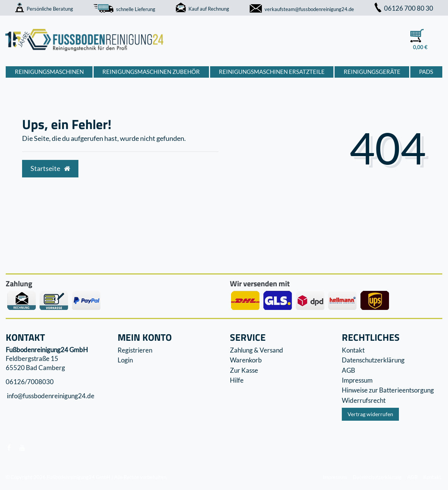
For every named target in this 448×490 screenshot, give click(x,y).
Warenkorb (246, 360)
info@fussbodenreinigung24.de (50, 396)
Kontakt (353, 350)
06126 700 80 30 (404, 8)
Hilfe (237, 380)
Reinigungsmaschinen (49, 72)
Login (125, 360)
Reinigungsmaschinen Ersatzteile (272, 72)
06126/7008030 (30, 382)
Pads (426, 72)
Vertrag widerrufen (370, 414)
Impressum (357, 380)
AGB (348, 370)
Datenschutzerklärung (373, 360)
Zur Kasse (244, 370)
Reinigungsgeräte (372, 72)
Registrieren (135, 350)
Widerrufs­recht (364, 400)
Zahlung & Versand (257, 350)
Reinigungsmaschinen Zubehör (151, 72)
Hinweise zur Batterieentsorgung (388, 390)
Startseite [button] (50, 168)
